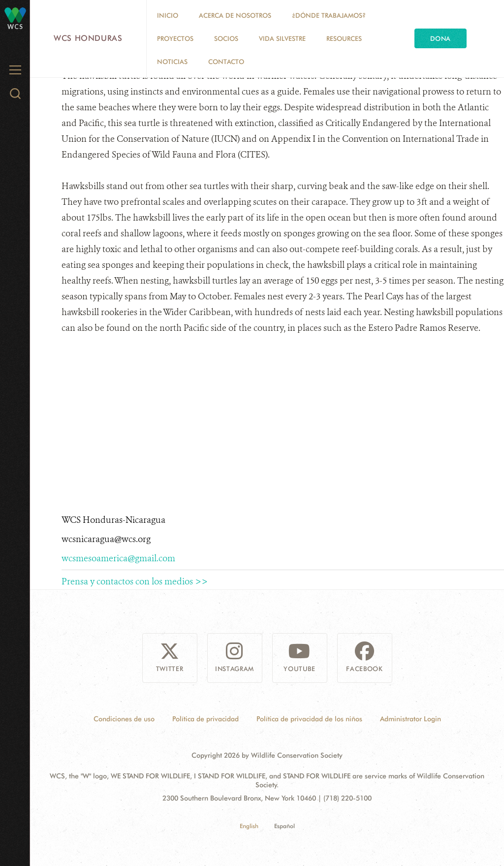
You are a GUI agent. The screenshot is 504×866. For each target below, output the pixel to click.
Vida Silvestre (282, 38)
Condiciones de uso (124, 719)
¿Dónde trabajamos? (329, 15)
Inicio (168, 15)
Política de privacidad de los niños (309, 719)
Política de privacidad (205, 719)
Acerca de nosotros (235, 15)
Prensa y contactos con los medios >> (135, 581)
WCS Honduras (88, 38)
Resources (344, 38)
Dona (441, 38)
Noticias (172, 62)
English (249, 826)
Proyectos (175, 38)
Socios (226, 38)
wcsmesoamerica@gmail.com (118, 558)
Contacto (226, 62)
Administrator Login (410, 719)
